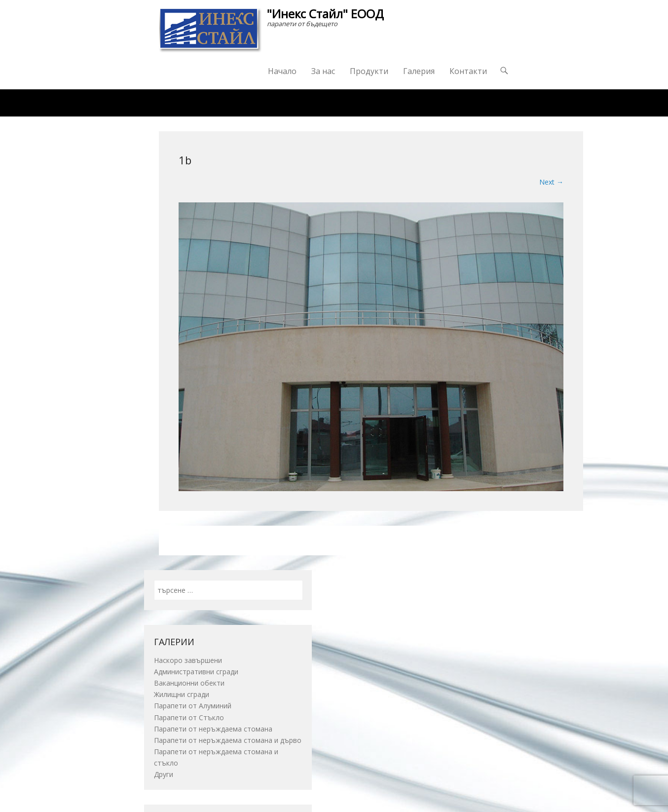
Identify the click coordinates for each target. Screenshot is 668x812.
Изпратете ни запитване (389, 103)
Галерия (419, 71)
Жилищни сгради (182, 694)
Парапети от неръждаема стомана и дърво (228, 740)
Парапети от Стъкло (189, 717)
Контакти (468, 71)
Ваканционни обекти (189, 683)
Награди (306, 103)
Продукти (369, 71)
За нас (323, 71)
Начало (282, 71)
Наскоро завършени (188, 660)
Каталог (252, 103)
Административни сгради (196, 672)
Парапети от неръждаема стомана (213, 729)
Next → (551, 182)
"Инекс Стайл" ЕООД (325, 14)
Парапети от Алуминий (193, 706)
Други (164, 774)
